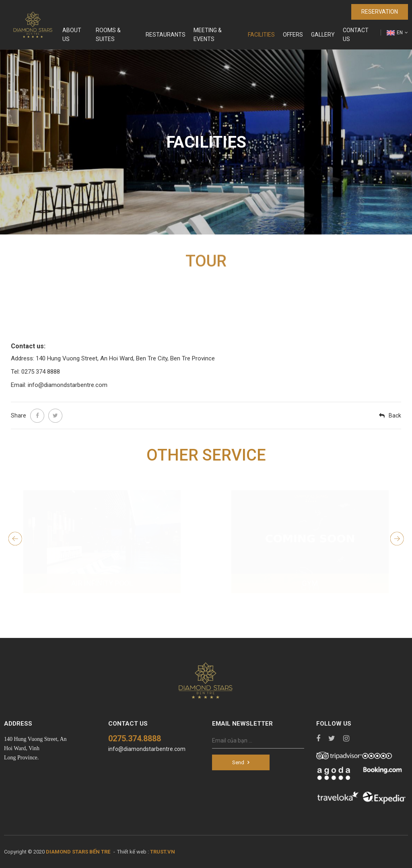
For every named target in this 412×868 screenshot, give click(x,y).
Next (398, 539)
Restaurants (166, 35)
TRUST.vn (163, 852)
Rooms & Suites (108, 35)
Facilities (261, 35)
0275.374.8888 (135, 738)
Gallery (323, 35)
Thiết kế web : (133, 852)
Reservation (380, 12)
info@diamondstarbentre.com (147, 749)
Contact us (356, 35)
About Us (72, 35)
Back (395, 415)
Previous (16, 539)
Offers (293, 35)
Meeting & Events (208, 35)
